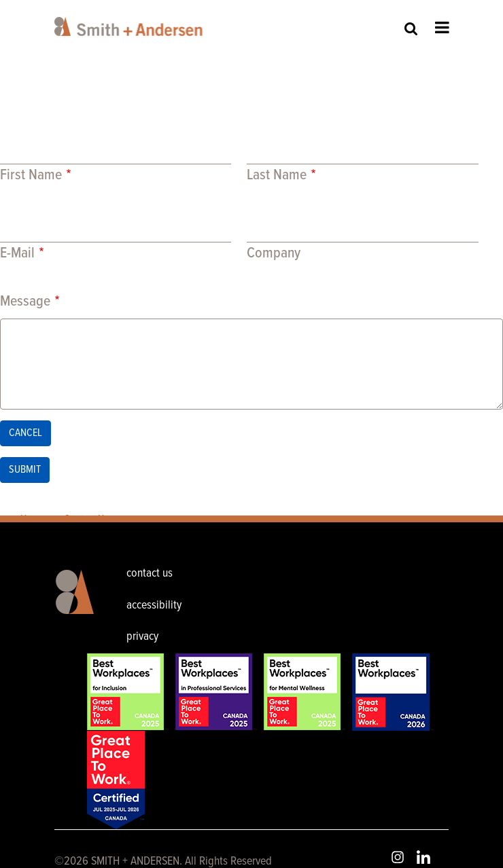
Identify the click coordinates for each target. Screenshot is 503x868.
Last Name (277, 176)
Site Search (411, 28)
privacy (142, 637)
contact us (150, 574)
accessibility (154, 605)
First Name (31, 176)
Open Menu (442, 27)
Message (25, 302)
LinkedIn (423, 857)
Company (274, 254)
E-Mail (17, 254)
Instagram (398, 857)
